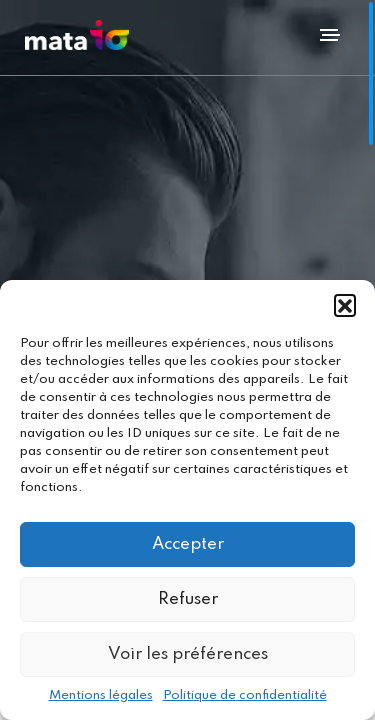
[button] (345, 305)
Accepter (188, 544)
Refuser (188, 599)
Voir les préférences (188, 654)
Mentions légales (101, 695)
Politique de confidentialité (245, 695)
